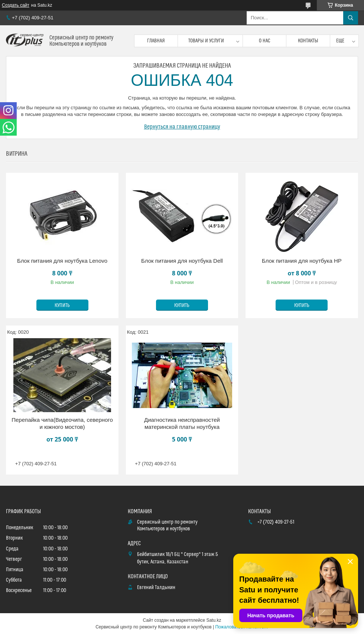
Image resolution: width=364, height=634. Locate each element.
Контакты (308, 41)
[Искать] (351, 18)
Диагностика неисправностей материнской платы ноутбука (182, 423)
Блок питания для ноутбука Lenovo (62, 261)
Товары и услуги (206, 41)
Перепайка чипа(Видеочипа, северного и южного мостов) (62, 423)
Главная (156, 41)
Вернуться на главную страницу (182, 127)
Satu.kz (214, 620)
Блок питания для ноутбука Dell (182, 261)
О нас (265, 41)
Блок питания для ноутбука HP (302, 261)
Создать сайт (16, 5)
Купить (62, 305)
